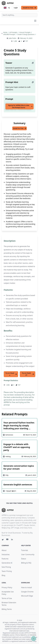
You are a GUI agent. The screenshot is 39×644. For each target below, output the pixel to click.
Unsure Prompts (25, 32)
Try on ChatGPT (28, 374)
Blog (3, 575)
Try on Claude (11, 374)
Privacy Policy (7, 587)
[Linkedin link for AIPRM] (12, 540)
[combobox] (19, 15)
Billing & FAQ (26, 563)
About (4, 550)
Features (5, 559)
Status (24, 559)
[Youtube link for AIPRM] (7, 540)
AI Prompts (13, 32)
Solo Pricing (6, 567)
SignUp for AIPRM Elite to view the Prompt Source (20, 106)
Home (5, 32)
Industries (6, 554)
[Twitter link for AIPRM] (3, 540)
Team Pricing (7, 571)
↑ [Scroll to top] (34, 639)
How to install (27, 587)
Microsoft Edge (27, 596)
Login (16, 8)
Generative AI (7, 563)
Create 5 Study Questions (26, 34)
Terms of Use (7, 598)
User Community (28, 554)
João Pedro (13, 38)
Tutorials (25, 550)
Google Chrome (27, 592)
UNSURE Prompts (9, 34)
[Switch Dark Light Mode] (9, 8)
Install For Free (29, 8)
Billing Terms (7, 609)
